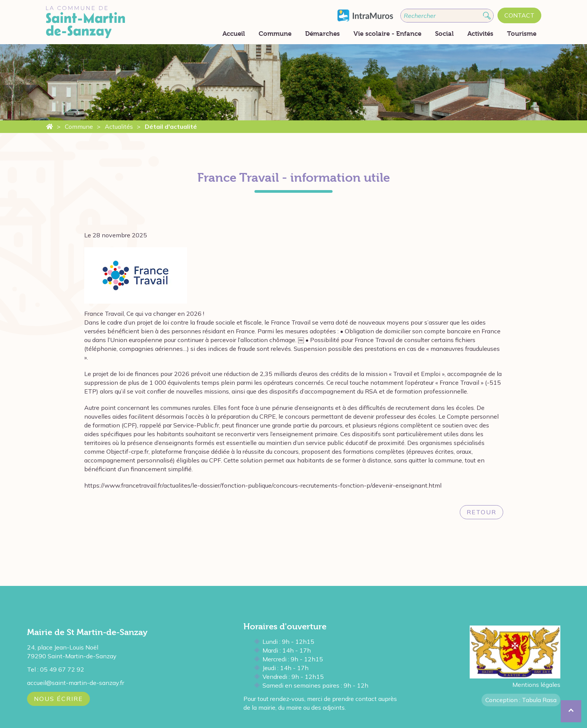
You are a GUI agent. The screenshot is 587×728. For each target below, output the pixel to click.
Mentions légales (536, 685)
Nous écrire (58, 699)
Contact (519, 15)
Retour (481, 512)
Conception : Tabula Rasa (521, 700)
